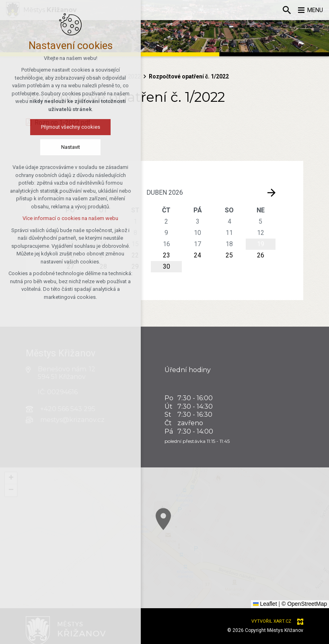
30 (167, 266)
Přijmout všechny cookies (51, 128)
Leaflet (265, 604)
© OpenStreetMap (304, 604)
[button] (236, 564)
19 (261, 244)
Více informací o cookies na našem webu (51, 219)
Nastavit (51, 148)
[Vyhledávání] (283, 10)
